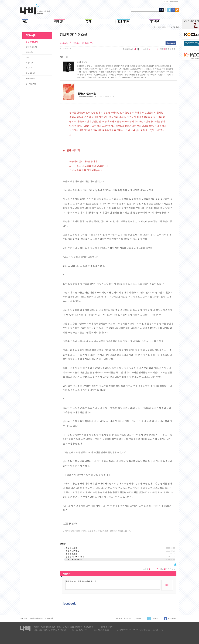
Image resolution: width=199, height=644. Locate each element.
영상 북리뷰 (30, 73)
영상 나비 (29, 68)
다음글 (173, 49)
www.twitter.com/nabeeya (151, 630)
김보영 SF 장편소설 (74, 559)
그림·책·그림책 (31, 47)
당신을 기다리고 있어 (75, 557)
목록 (167, 49)
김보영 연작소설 (73, 551)
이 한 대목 (29, 63)
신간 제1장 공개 (32, 42)
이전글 (160, 49)
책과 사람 (29, 52)
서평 (27, 57)
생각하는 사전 (31, 84)
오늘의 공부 (30, 78)
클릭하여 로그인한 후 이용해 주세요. (113, 585)
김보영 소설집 (72, 548)
